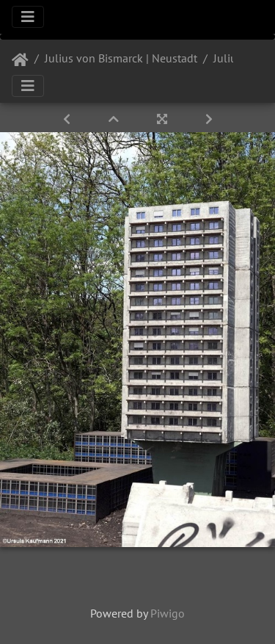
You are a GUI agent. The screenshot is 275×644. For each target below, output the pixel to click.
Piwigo (168, 613)
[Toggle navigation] (28, 17)
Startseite (20, 60)
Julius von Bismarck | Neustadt (121, 58)
